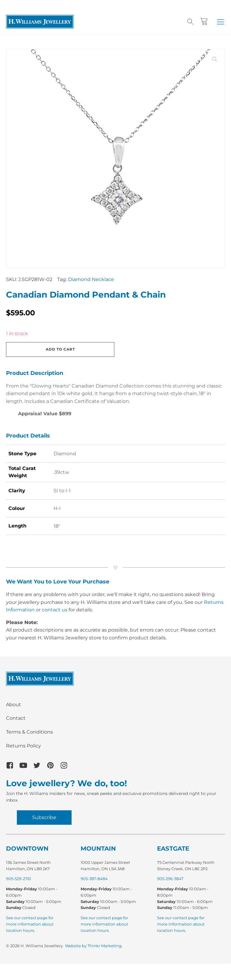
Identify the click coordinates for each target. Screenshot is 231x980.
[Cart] (204, 22)
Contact (16, 718)
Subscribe (44, 817)
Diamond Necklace (91, 279)
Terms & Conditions (29, 732)
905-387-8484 (94, 879)
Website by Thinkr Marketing (93, 946)
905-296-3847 (170, 879)
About (14, 705)
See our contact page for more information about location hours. (30, 924)
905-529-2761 (19, 879)
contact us (55, 610)
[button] (220, 22)
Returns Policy (23, 746)
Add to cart (60, 349)
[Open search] (190, 22)
